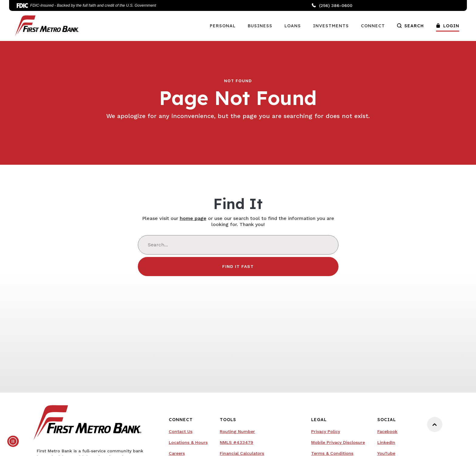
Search (410, 26)
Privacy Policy (326, 431)
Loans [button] (293, 26)
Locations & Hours (188, 442)
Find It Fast (238, 266)
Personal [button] (223, 26)
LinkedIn (386, 442)
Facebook (387, 431)
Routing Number (237, 431)
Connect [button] (373, 26)
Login (448, 26)
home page (193, 218)
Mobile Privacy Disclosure (338, 442)
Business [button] (260, 26)
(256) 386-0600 (332, 5)
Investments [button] (331, 26)
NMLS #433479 (236, 442)
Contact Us (181, 431)
